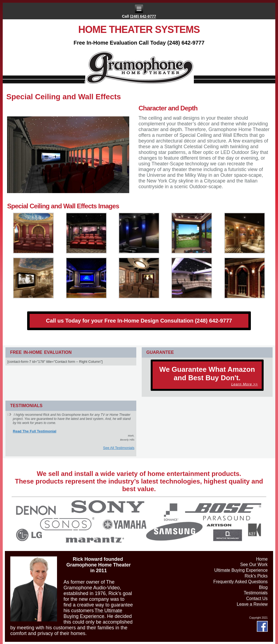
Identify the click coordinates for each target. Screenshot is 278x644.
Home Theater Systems (139, 30)
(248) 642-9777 (143, 16)
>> (245, 384)
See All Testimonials (119, 448)
